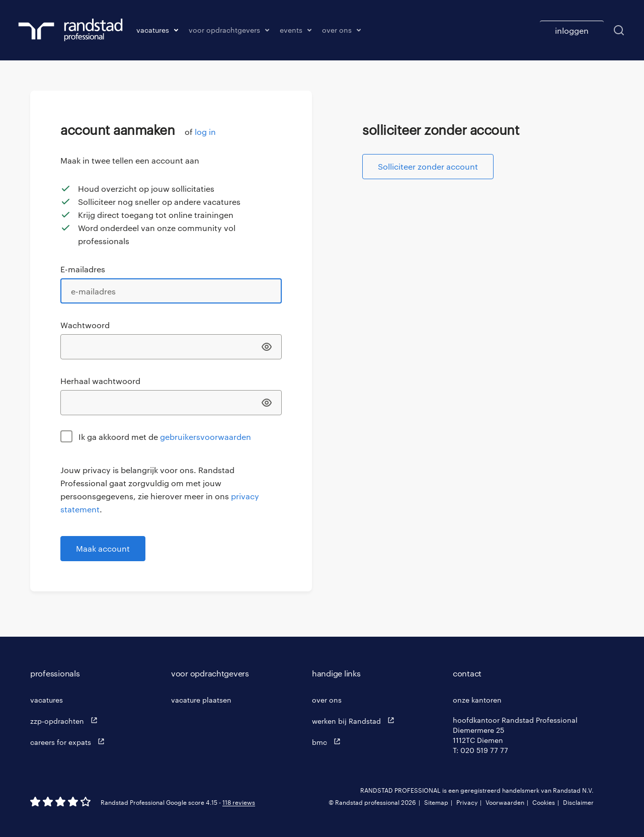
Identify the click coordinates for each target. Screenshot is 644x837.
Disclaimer (578, 802)
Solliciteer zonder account (428, 166)
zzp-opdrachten (66, 720)
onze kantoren (477, 700)
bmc (329, 742)
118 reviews (239, 802)
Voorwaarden (505, 802)
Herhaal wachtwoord (100, 381)
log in (205, 132)
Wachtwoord (85, 325)
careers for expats (70, 742)
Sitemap (436, 802)
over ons (327, 700)
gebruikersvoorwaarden (206, 437)
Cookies (544, 802)
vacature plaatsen (201, 700)
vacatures (47, 700)
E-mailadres (83, 269)
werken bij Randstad (355, 720)
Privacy (467, 802)
